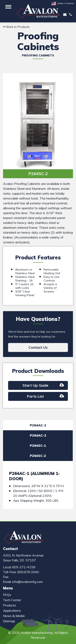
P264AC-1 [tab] (38, 425)
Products (10, 605)
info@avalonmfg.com (27, 582)
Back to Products (16, 27)
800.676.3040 (28, 572)
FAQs (7, 595)
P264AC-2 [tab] (38, 435)
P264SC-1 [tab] (38, 446)
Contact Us (38, 347)
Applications (12, 611)
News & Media (14, 616)
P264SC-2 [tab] (38, 456)
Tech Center (12, 600)
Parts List (45, 396)
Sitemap (9, 621)
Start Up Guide (43, 385)
